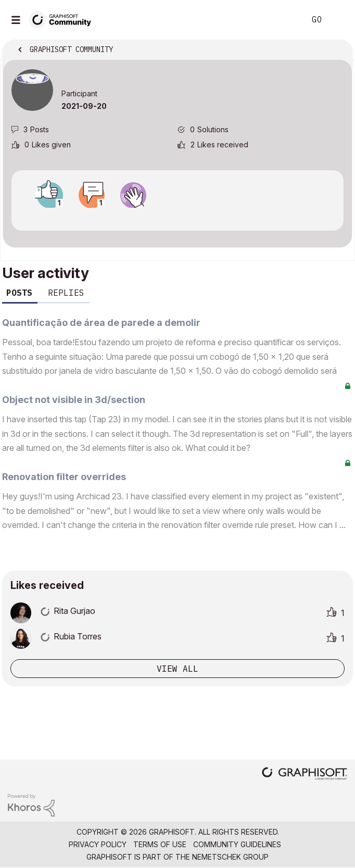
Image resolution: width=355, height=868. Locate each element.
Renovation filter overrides (64, 477)
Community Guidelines (237, 844)
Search (282, 20)
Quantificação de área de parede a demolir (101, 323)
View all (177, 669)
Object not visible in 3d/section (74, 400)
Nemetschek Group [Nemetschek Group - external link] (230, 857)
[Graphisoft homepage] (305, 775)
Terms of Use (160, 844)
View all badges (177, 217)
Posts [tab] (19, 293)
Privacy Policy (98, 844)
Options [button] (338, 51)
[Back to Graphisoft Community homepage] (64, 19)
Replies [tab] (66, 293)
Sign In (338, 20)
